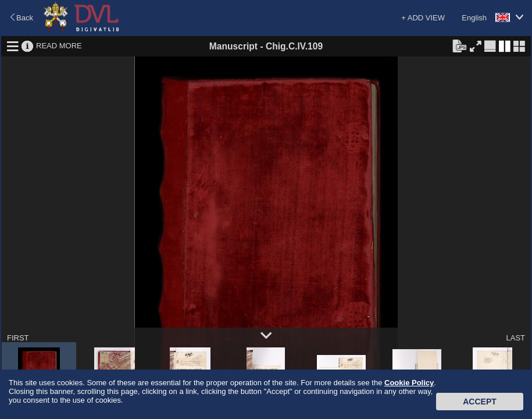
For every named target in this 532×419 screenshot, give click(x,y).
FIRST (18, 338)
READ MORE (59, 46)
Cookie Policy (409, 383)
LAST (515, 338)
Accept (480, 402)
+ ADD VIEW (423, 18)
